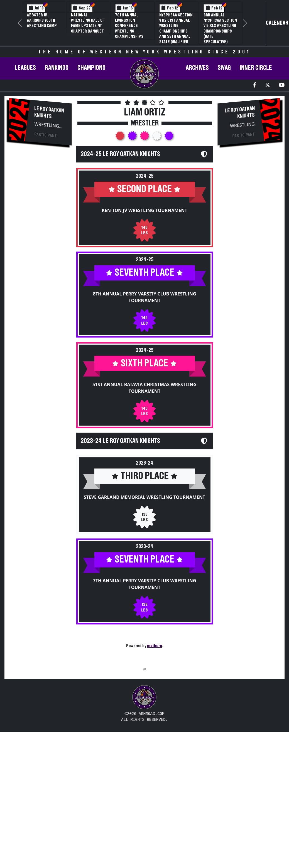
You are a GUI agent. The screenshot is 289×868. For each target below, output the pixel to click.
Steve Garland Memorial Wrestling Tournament (145, 506)
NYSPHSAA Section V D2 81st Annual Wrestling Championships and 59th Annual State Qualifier (176, 28)
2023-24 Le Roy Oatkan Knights (120, 450)
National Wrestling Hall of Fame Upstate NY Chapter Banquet (88, 23)
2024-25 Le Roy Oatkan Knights (120, 154)
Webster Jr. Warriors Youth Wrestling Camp (42, 20)
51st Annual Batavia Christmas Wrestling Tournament (144, 396)
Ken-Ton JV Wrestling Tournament (144, 210)
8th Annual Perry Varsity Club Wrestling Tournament (145, 302)
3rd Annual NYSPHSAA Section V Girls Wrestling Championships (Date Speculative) (220, 28)
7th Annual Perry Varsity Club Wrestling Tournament (145, 597)
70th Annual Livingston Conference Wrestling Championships (129, 26)
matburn (155, 646)
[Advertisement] (40, 244)
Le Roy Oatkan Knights (49, 112)
